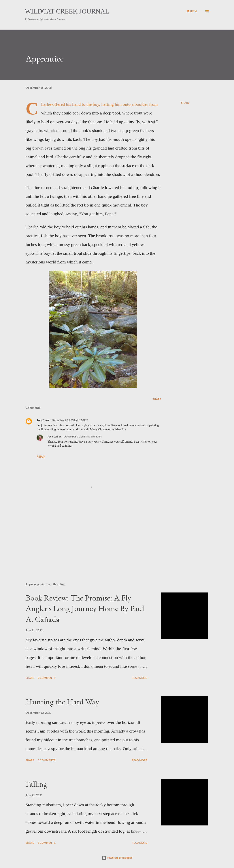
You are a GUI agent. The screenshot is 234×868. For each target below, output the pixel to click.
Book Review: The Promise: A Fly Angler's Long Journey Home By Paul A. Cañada (85, 608)
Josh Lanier (54, 436)
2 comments (46, 678)
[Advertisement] (87, 537)
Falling (36, 784)
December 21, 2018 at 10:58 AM (83, 436)
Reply (41, 456)
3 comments (46, 760)
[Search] (192, 11)
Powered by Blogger (117, 858)
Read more (139, 678)
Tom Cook (43, 420)
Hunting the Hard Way (62, 702)
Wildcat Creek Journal (67, 11)
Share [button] (185, 103)
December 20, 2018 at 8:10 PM (70, 420)
